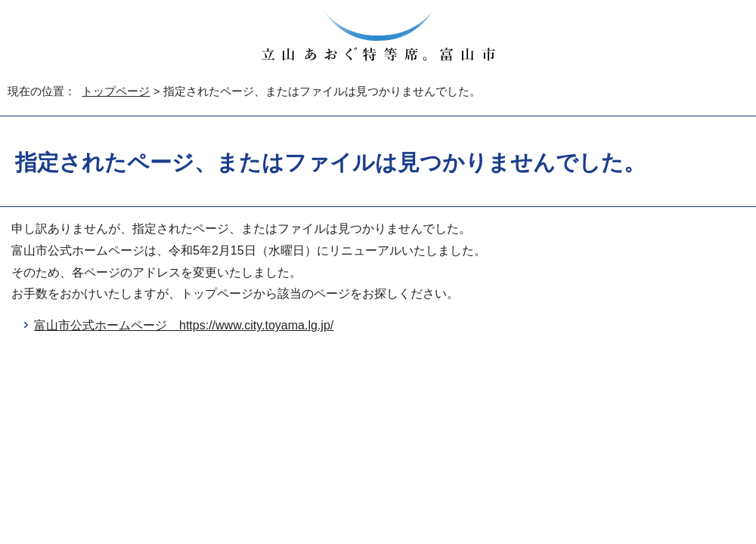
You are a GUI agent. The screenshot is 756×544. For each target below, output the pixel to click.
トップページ (116, 91)
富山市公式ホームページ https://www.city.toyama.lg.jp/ (184, 325)
